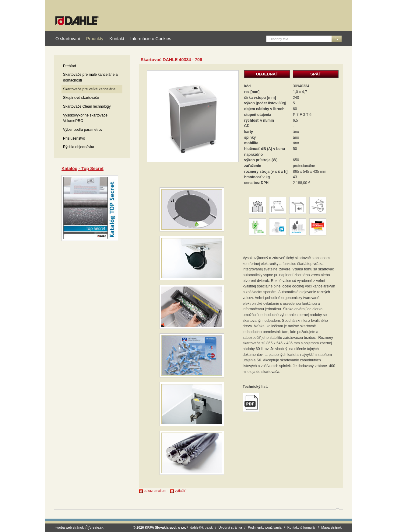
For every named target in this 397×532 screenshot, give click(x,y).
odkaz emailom (153, 491)
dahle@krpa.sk (202, 527)
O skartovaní (68, 39)
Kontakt (117, 39)
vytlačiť (178, 491)
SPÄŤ (316, 74)
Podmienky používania (265, 527)
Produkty (95, 39)
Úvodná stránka (230, 527)
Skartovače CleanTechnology (87, 106)
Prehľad (70, 66)
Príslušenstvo (74, 138)
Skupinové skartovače (81, 98)
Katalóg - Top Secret (83, 169)
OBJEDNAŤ (267, 74)
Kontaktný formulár (301, 527)
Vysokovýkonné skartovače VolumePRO (85, 118)
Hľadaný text (279, 39)
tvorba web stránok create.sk (79, 527)
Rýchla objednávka (79, 147)
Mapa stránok (331, 527)
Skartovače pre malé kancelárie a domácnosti (90, 77)
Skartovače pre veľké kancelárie (89, 89)
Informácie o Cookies (151, 39)
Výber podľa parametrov (83, 130)
